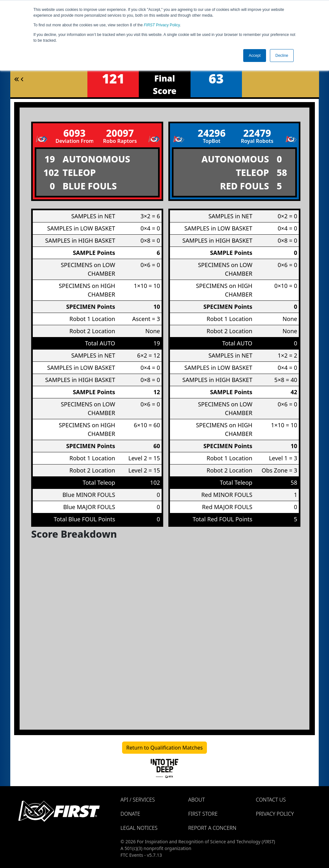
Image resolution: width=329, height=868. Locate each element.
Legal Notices (139, 828)
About (197, 800)
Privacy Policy (162, 25)
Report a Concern (212, 828)
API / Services (138, 800)
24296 (212, 133)
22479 (257, 133)
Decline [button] (282, 56)
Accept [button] (255, 56)
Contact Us (271, 800)
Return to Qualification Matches (164, 748)
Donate (130, 814)
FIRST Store (203, 814)
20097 (120, 133)
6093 (74, 133)
